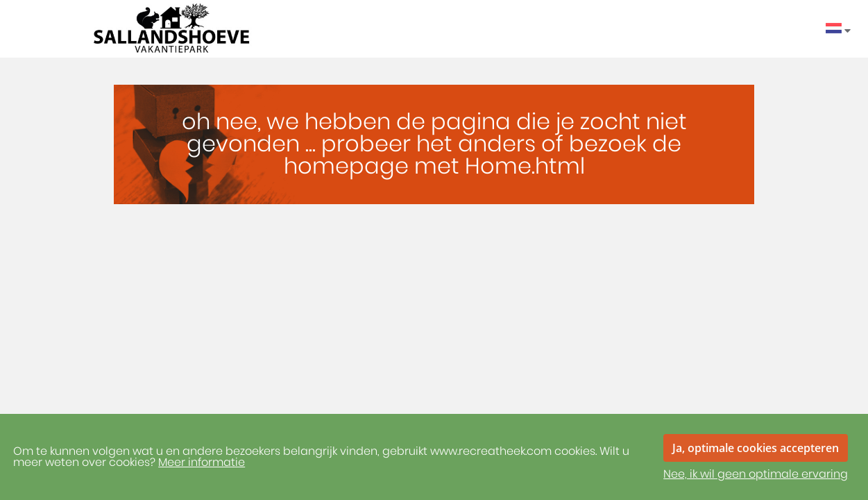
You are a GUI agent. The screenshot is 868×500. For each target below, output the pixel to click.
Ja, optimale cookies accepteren (756, 448)
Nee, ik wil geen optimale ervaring (756, 474)
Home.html (525, 167)
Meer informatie (202, 462)
